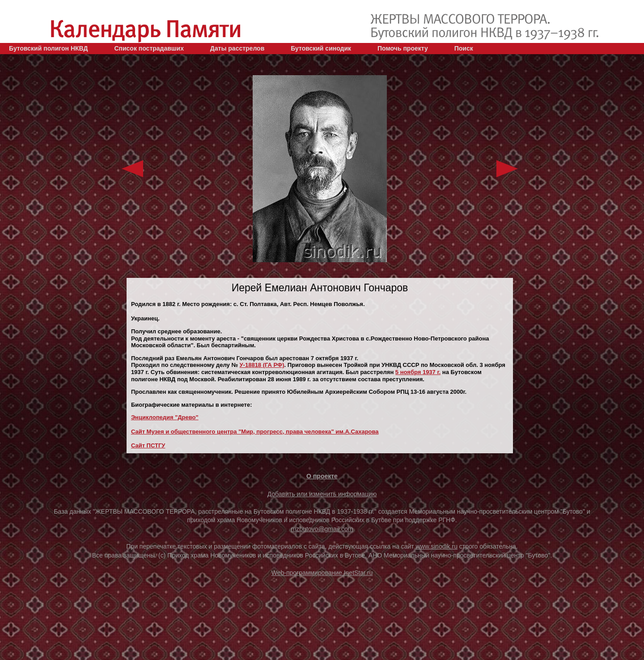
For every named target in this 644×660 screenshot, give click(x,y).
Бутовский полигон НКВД (48, 48)
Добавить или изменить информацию (322, 494)
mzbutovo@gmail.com (322, 529)
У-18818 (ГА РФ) (262, 365)
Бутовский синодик (321, 48)
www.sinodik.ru (437, 546)
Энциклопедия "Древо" (165, 417)
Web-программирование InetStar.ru (322, 573)
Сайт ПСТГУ (148, 445)
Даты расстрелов (237, 48)
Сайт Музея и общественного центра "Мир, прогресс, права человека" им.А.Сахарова (255, 432)
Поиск (464, 48)
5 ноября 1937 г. (418, 372)
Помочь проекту (403, 48)
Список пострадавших (149, 48)
